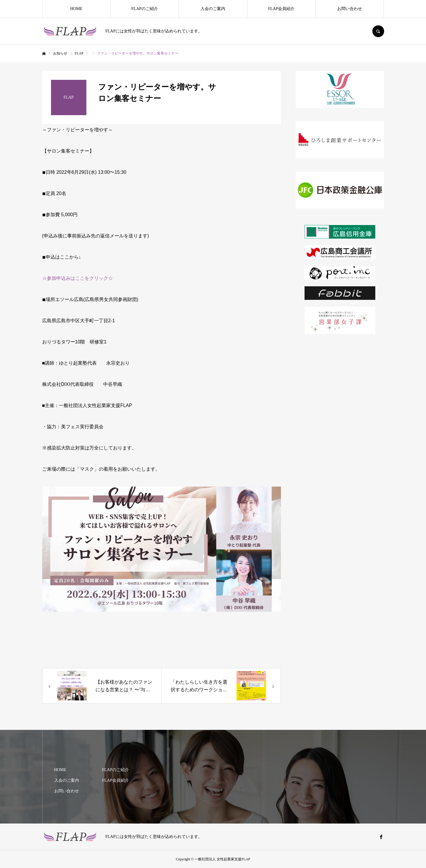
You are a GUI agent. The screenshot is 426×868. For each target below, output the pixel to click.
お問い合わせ (350, 9)
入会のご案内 (213, 9)
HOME (76, 9)
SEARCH (378, 31)
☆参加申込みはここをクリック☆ (78, 278)
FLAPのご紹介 (145, 9)
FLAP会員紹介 (281, 9)
